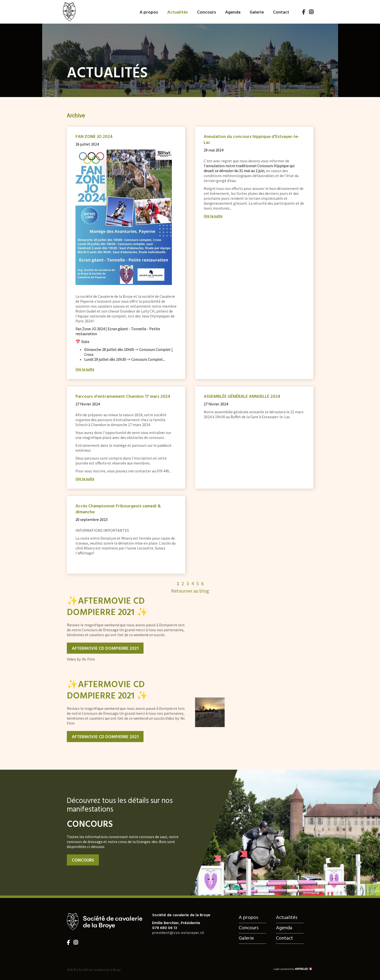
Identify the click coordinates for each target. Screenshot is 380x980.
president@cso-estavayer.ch (178, 933)
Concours (207, 12)
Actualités (178, 12)
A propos (149, 12)
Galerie (257, 12)
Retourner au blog (190, 591)
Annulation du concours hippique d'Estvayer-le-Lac (252, 140)
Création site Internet (296, 969)
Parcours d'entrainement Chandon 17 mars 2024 (123, 397)
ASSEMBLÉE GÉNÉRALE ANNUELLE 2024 (242, 397)
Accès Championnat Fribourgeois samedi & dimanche (118, 509)
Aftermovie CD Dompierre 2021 (105, 649)
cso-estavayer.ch (69, 11)
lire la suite (85, 369)
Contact (281, 12)
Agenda (233, 12)
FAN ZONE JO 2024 (94, 137)
